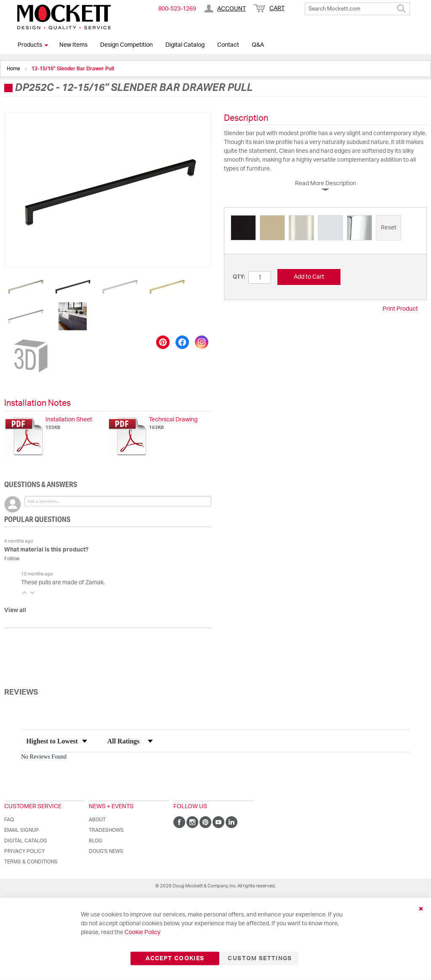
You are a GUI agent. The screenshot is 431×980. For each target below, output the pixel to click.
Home (14, 69)
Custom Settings (260, 959)
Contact (228, 45)
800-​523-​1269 (177, 9)
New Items (73, 45)
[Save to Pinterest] (163, 342)
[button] (26, 286)
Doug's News (106, 851)
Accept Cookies (175, 959)
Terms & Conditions (31, 862)
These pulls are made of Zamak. (63, 583)
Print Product (400, 309)
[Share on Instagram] (202, 342)
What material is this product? (46, 550)
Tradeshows (106, 830)
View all (15, 610)
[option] (243, 228)
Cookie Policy (142, 932)
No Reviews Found (44, 757)
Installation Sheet (69, 420)
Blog (96, 841)
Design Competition (126, 45)
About (97, 820)
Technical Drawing (173, 420)
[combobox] (357, 9)
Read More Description (326, 184)
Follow (12, 559)
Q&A (258, 45)
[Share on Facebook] (182, 342)
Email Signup (21, 830)
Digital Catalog (185, 45)
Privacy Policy (24, 851)
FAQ (9, 820)
